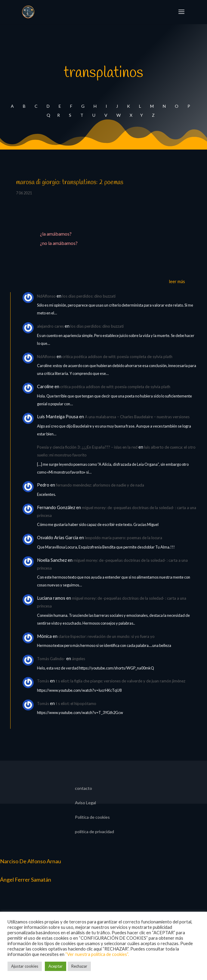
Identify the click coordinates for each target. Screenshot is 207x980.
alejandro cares (50, 326)
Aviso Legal (85, 803)
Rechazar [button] (79, 966)
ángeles (79, 659)
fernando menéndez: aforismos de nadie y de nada (100, 485)
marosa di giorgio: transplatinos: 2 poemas (70, 182)
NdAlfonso (46, 296)
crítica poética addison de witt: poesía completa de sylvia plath (117, 357)
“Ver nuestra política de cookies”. (97, 954)
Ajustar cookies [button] (25, 966)
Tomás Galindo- (51, 659)
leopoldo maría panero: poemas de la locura (124, 538)
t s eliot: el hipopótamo (76, 703)
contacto (83, 788)
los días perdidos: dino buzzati (89, 296)
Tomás (43, 681)
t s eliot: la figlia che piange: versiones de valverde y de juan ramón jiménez (120, 681)
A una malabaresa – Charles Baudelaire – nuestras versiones (137, 417)
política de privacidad (94, 832)
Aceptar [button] (56, 966)
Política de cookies (92, 817)
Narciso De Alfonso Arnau (31, 861)
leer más (177, 281)
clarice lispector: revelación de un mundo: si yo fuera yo (107, 636)
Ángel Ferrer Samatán (26, 880)
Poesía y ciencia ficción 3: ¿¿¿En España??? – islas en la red (87, 447)
